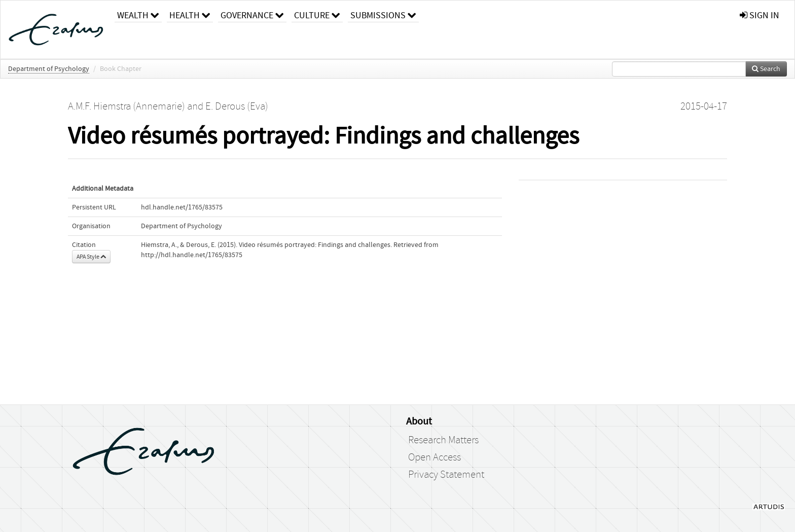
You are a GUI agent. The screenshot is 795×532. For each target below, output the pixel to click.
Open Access (435, 457)
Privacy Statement (446, 475)
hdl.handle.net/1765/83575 (182, 207)
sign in (760, 15)
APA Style (91, 257)
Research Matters (443, 440)
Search (766, 69)
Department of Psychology (49, 69)
